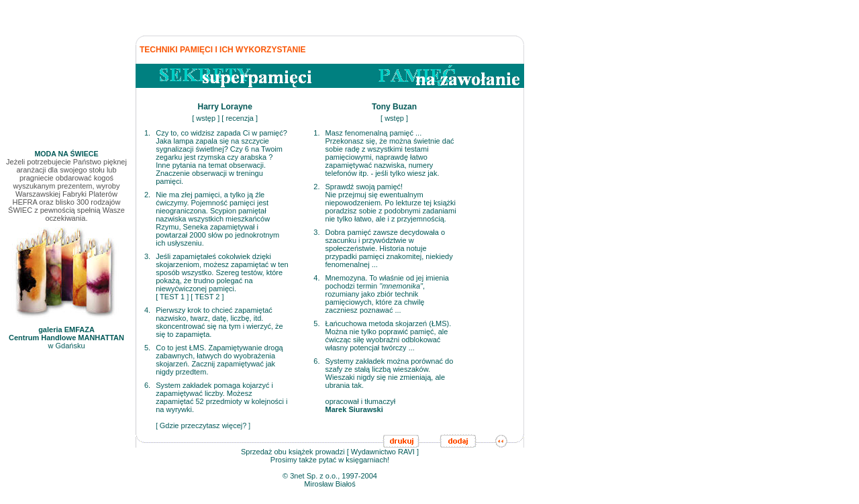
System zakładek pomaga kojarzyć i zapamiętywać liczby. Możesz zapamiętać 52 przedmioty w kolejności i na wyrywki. (221, 397)
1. (147, 133)
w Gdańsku (66, 334)
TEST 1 (172, 297)
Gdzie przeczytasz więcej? (203, 425)
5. (147, 348)
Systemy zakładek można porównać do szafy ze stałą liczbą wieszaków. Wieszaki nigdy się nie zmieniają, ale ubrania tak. (390, 373)
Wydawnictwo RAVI (383, 452)
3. (147, 256)
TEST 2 (207, 297)
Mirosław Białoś (330, 484)
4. (147, 310)
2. (147, 195)
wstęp (206, 118)
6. (147, 385)
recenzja (240, 118)
